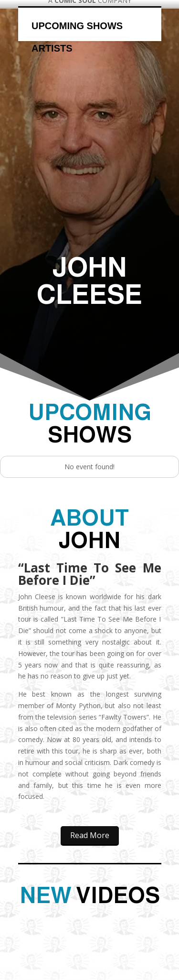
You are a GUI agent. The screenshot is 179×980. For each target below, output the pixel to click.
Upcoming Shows (77, 26)
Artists (52, 48)
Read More (90, 835)
